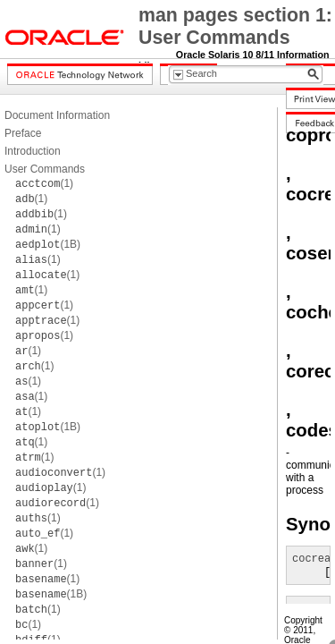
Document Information (57, 115)
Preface (23, 133)
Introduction (33, 151)
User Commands (45, 169)
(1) (44, 183)
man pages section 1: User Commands (235, 26)
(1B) (48, 244)
